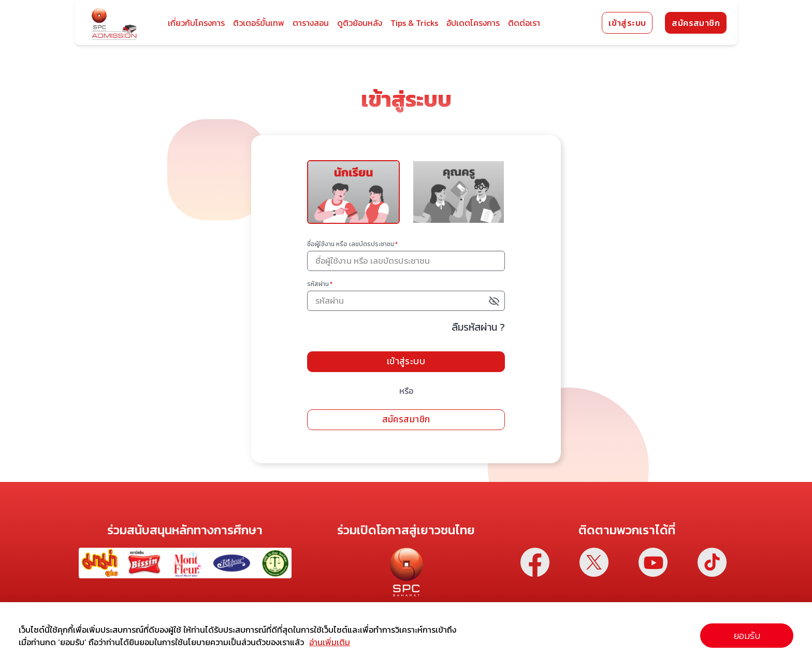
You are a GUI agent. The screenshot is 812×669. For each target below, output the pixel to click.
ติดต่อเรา (524, 23)
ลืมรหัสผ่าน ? (485, 332)
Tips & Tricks (414, 23)
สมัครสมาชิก (696, 23)
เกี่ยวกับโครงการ (196, 23)
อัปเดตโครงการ (473, 23)
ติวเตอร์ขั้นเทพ (259, 23)
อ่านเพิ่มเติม (330, 642)
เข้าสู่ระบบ (627, 23)
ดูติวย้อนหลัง (360, 23)
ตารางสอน (311, 23)
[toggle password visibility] (502, 306)
